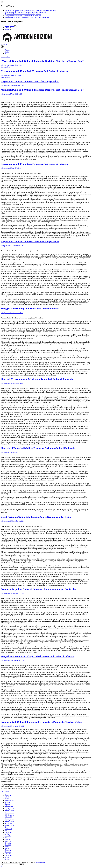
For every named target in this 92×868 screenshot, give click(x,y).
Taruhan (7, 28)
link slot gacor (9, 815)
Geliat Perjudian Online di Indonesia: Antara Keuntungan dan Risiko (36, 517)
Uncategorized (9, 26)
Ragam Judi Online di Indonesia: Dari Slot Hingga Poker (23, 14)
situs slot (7, 804)
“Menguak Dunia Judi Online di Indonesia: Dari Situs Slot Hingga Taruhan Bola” (31, 10)
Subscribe (4, 45)
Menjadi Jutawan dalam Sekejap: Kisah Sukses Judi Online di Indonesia (38, 656)
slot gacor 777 (9, 800)
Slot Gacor (8, 817)
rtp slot (7, 834)
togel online (8, 832)
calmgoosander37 (6, 65)
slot (6, 827)
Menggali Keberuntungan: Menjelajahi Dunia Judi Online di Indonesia (27, 17)
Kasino (7, 29)
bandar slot (8, 829)
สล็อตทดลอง (9, 806)
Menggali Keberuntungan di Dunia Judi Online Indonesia (23, 16)
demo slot (8, 836)
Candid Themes (40, 862)
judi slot (7, 797)
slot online (8, 795)
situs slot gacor (9, 825)
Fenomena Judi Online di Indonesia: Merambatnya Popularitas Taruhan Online (41, 722)
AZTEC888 (8, 823)
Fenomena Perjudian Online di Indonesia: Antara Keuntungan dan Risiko (38, 589)
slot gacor (8, 841)
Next (8, 792)
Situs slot (8, 802)
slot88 (7, 799)
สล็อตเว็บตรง (9, 810)
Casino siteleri (9, 808)
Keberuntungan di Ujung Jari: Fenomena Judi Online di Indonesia (26, 12)
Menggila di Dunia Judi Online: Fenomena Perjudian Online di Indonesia (38, 448)
